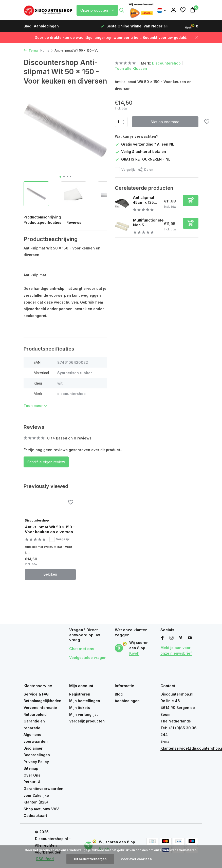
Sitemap (31, 768)
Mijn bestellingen (85, 701)
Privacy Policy (36, 762)
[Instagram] (172, 638)
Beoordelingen (37, 755)
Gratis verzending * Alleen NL (144, 144)
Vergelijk (125, 169)
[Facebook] (162, 638)
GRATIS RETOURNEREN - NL (143, 159)
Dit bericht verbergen (90, 859)
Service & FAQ (36, 694)
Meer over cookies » (136, 859)
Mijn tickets (80, 708)
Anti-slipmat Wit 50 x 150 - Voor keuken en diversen (50, 530)
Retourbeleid (35, 714)
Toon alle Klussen (131, 68)
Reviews (74, 222)
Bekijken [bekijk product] (50, 575)
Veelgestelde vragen (88, 658)
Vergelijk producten (87, 721)
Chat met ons (82, 649)
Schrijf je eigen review (46, 462)
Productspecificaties (42, 222)
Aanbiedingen (46, 26)
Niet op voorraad (165, 122)
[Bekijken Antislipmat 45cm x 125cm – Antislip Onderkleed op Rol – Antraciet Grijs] (122, 203)
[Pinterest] (181, 638)
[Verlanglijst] (183, 10)
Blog (27, 26)
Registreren (80, 694)
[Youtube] (190, 638)
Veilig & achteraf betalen (140, 151)
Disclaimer (33, 748)
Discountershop (167, 63)
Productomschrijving (42, 217)
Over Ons (32, 775)
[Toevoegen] (191, 200)
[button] (60, 177)
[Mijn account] (173, 10)
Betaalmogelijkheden (42, 701)
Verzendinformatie (40, 708)
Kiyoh (134, 653)
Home (47, 50)
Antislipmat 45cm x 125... (145, 200)
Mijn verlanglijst (84, 714)
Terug (31, 50)
